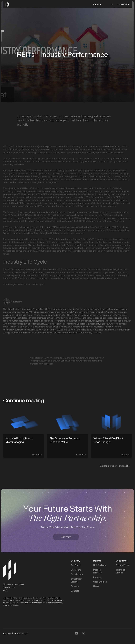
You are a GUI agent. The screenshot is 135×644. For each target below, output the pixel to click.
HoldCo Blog (100, 566)
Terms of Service (120, 572)
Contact (75, 591)
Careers (75, 587)
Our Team (76, 570)
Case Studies (100, 582)
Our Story (76, 566)
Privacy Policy (122, 566)
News (96, 587)
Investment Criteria (76, 581)
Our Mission (77, 575)
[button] (97, 5)
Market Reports (97, 572)
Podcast (97, 578)
